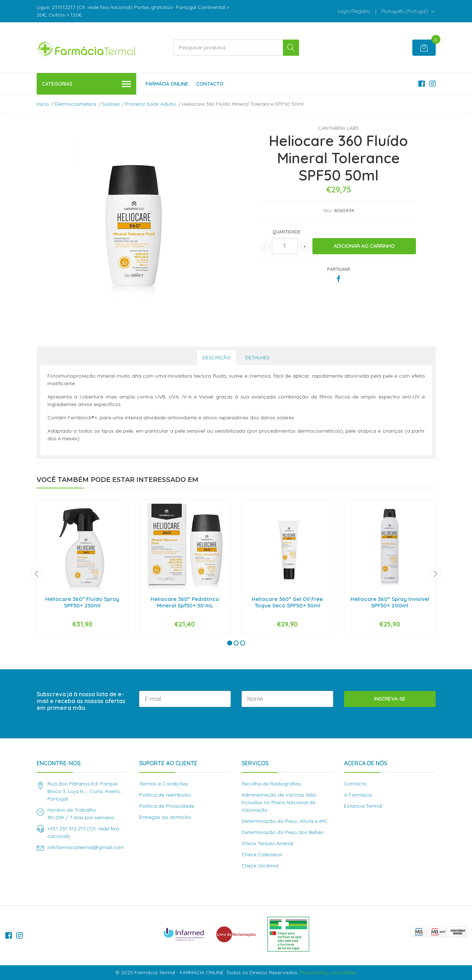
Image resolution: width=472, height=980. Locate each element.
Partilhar (339, 269)
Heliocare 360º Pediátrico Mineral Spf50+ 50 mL (185, 602)
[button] (409, 11)
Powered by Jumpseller (328, 972)
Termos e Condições (164, 784)
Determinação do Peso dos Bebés (283, 832)
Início (43, 104)
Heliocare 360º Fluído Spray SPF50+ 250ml (82, 602)
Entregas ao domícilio (165, 817)
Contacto (210, 84)
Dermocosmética (75, 104)
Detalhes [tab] (257, 357)
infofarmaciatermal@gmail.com (86, 847)
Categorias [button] (87, 84)
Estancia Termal (363, 806)
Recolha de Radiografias (271, 784)
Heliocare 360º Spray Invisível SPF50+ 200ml (390, 602)
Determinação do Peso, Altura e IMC (285, 821)
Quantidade (287, 232)
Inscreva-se (390, 699)
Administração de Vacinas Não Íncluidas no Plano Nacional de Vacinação (279, 802)
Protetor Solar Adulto (151, 104)
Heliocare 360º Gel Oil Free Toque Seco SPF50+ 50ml (287, 602)
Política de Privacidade (167, 806)
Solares (111, 104)
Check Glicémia (260, 866)
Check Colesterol (262, 854)
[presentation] (37, 573)
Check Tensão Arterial (267, 843)
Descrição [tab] (217, 357)
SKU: (328, 211)
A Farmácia (358, 795)
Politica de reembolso (165, 795)
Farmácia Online (167, 84)
